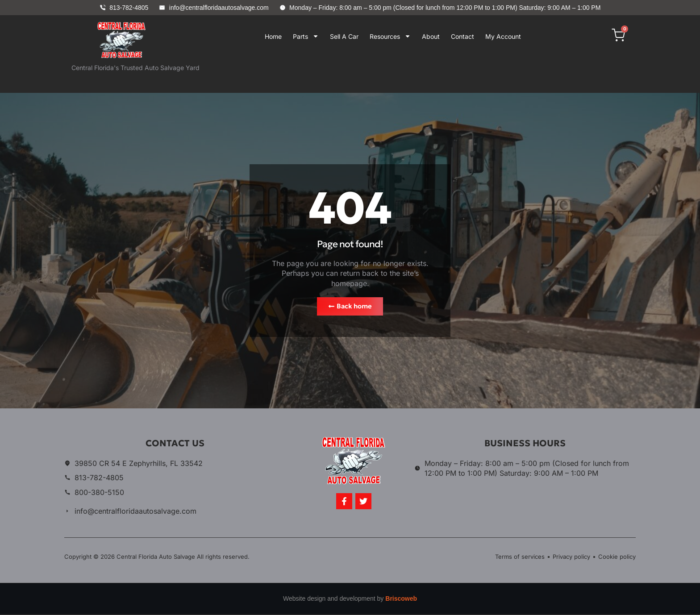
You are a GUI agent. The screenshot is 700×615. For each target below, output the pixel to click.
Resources (390, 36)
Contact (462, 36)
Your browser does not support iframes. (385, 74)
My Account (503, 36)
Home (273, 36)
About (431, 36)
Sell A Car (344, 36)
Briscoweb (401, 599)
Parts (306, 36)
